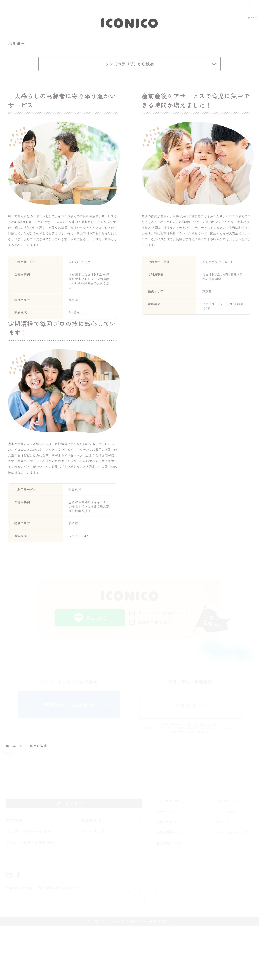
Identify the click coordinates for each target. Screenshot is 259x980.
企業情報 (13, 942)
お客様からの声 (227, 855)
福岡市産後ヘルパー (170, 887)
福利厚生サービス (169, 876)
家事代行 (14, 875)
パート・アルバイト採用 (233, 887)
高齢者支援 (91, 875)
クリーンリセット (169, 866)
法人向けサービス (169, 855)
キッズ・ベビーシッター (29, 886)
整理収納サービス (169, 897)
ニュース (222, 876)
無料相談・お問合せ (69, 759)
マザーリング (93, 886)
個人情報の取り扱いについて (62, 942)
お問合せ (30, 942)
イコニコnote (226, 866)
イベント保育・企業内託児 (31, 897)
